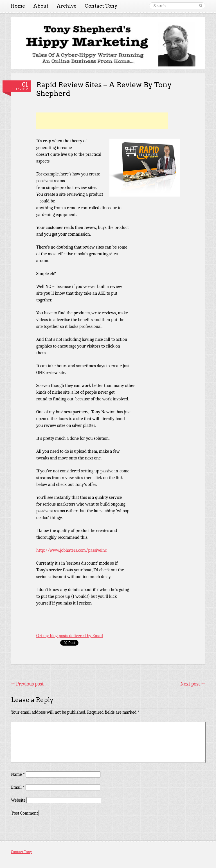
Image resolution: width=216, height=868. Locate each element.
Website (18, 800)
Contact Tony (101, 6)
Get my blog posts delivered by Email (70, 636)
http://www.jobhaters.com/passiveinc (72, 550)
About (41, 6)
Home (18, 6)
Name (18, 774)
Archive (67, 6)
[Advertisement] (102, 121)
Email (18, 787)
